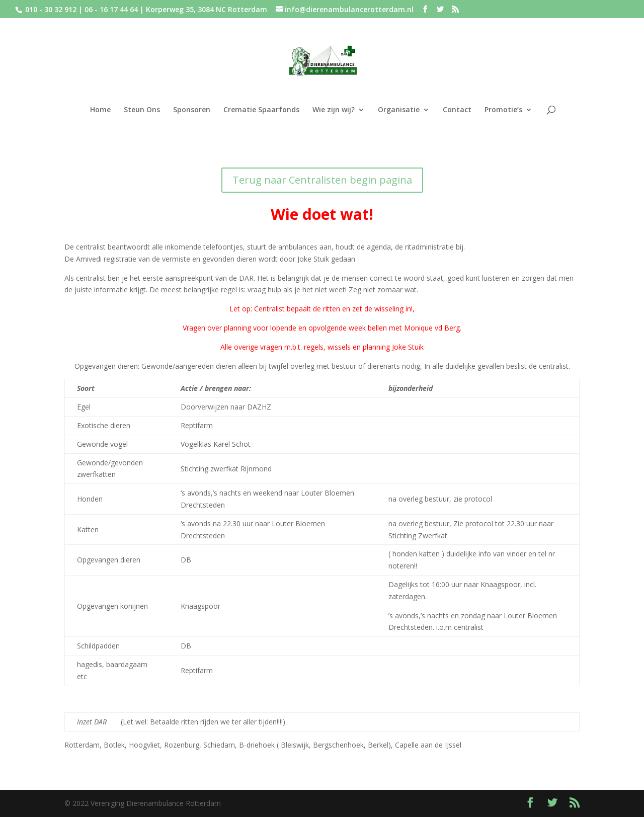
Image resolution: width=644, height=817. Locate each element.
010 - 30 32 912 (51, 9)
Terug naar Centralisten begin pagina (322, 180)
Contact (457, 110)
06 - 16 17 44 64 (112, 9)
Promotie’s (503, 110)
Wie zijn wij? (334, 110)
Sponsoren (192, 110)
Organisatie (399, 110)
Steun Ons (142, 110)
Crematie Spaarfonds (261, 110)
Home (100, 110)
